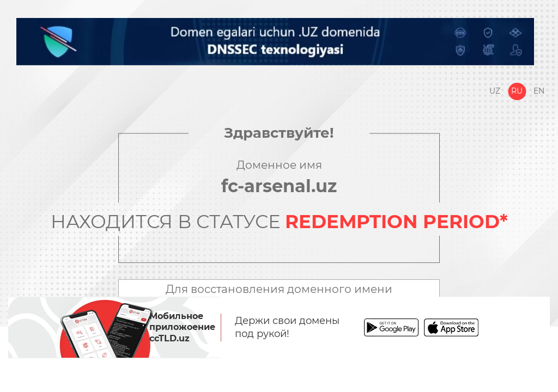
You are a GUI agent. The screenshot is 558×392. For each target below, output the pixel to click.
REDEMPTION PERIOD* (396, 222)
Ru (517, 91)
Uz (495, 91)
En (539, 91)
